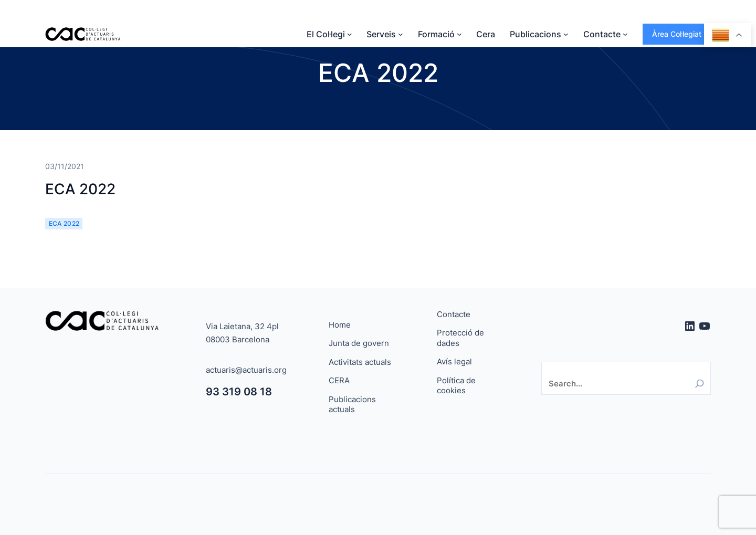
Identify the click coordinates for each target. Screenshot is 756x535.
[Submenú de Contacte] (625, 34)
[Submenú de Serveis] (401, 34)
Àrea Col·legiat (677, 34)
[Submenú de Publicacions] (566, 34)
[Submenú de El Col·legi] (350, 34)
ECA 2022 (80, 189)
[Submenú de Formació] (459, 34)
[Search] (700, 384)
